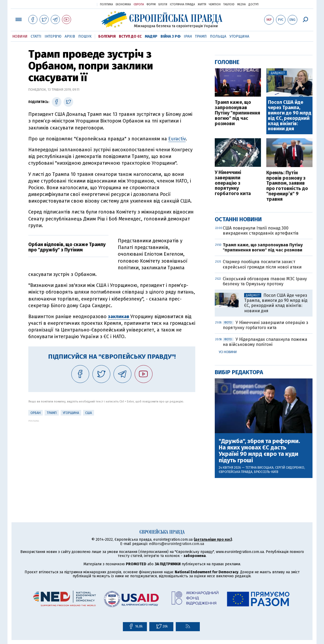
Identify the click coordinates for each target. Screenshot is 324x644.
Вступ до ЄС (130, 36)
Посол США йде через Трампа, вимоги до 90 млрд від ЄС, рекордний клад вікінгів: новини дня (290, 116)
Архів (70, 36)
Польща (218, 36)
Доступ (253, 5)
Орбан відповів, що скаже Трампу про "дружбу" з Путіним (67, 247)
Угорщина (239, 36)
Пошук (85, 36)
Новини (20, 36)
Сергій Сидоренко (290, 468)
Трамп (201, 36)
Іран (188, 36)
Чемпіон (215, 5)
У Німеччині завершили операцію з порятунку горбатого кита (233, 183)
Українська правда (80, 4)
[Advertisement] (112, 460)
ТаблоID (229, 5)
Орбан (36, 413)
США (89, 413)
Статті (36, 36)
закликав (119, 317)
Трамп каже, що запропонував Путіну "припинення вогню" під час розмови (237, 113)
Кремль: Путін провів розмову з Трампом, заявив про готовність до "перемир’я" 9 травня (287, 186)
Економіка (123, 5)
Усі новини (228, 352)
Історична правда (182, 5)
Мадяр (151, 36)
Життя (202, 5)
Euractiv (177, 139)
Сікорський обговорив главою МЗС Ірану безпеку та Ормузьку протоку (265, 281)
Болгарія (107, 36)
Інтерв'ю (53, 36)
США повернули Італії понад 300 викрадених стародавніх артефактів (261, 231)
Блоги (163, 5)
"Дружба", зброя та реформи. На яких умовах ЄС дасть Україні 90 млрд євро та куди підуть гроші (259, 451)
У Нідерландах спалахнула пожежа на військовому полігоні (265, 342)
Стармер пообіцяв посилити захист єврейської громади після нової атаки (262, 264)
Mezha (241, 5)
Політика (106, 5)
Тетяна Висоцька (259, 468)
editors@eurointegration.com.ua (177, 544)
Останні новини (238, 219)
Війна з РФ (171, 36)
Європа (139, 5)
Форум (151, 5)
